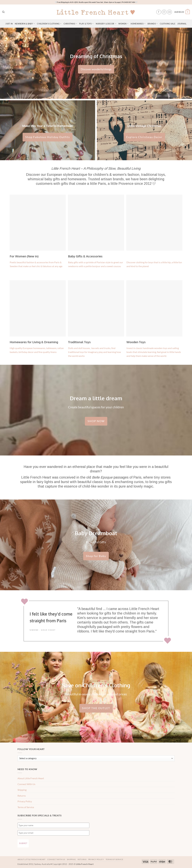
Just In (9, 24)
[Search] (3, 12)
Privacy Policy (25, 801)
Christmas (70, 24)
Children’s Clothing (49, 24)
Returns (22, 796)
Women (123, 24)
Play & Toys (86, 24)
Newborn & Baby (25, 24)
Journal (182, 24)
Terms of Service (26, 807)
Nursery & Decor (106, 24)
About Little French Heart (31, 778)
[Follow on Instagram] (164, 12)
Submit (23, 843)
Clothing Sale (167, 24)
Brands (153, 24)
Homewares (138, 24)
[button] (182, 12)
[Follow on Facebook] (159, 12)
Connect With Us (26, 784)
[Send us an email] (169, 12)
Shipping (22, 790)
